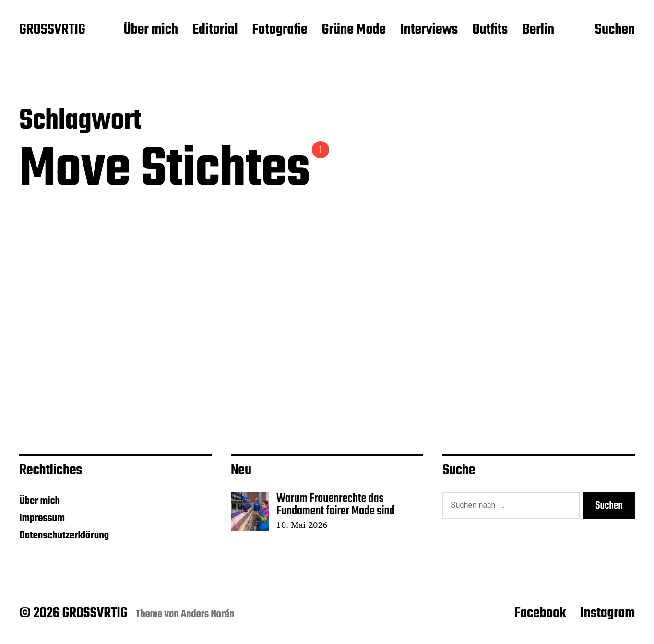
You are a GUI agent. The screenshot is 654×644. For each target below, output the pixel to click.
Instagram (607, 613)
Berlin (538, 30)
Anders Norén (208, 614)
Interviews (429, 30)
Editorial (215, 30)
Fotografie (280, 30)
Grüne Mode (354, 30)
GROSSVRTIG (52, 30)
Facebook (540, 613)
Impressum (42, 518)
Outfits (490, 30)
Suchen (615, 30)
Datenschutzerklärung (64, 536)
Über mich (151, 30)
